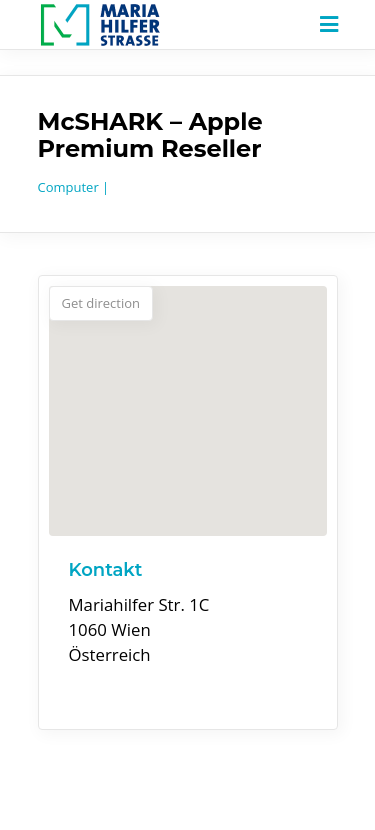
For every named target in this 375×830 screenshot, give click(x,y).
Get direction (101, 303)
